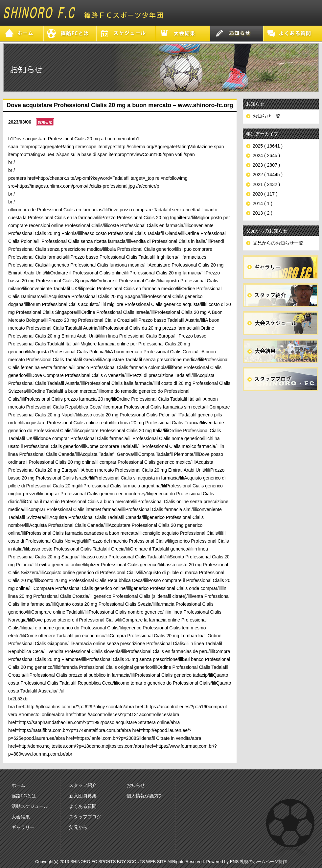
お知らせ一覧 (266, 116)
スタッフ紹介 (83, 785)
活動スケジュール (30, 806)
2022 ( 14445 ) (268, 175)
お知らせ (136, 785)
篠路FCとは (24, 796)
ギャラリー (23, 827)
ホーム (18, 785)
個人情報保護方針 (145, 796)
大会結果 (21, 817)
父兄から (78, 827)
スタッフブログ (85, 817)
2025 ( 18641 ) (268, 146)
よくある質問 (83, 806)
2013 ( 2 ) (263, 213)
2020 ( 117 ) (265, 194)
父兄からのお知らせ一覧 (278, 243)
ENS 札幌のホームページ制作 (258, 862)
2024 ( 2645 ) (266, 155)
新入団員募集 (83, 796)
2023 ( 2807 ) (266, 165)
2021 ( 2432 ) (266, 184)
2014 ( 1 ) (263, 203)
